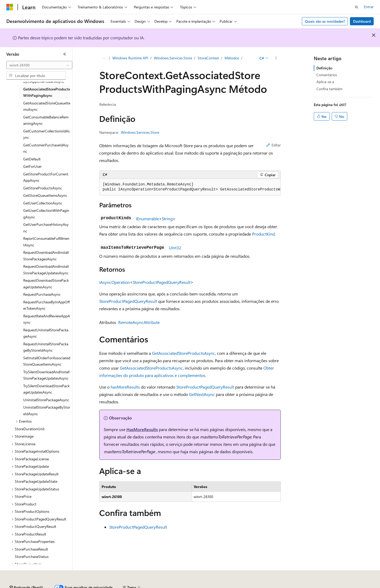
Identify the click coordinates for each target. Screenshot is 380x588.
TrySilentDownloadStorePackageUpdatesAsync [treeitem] (46, 389)
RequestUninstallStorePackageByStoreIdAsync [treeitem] (46, 347)
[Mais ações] (276, 58)
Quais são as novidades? (325, 21)
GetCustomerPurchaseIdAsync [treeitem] (46, 148)
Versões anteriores (105, 585)
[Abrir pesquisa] (357, 7)
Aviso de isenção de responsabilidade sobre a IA (45, 585)
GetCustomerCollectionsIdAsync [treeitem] (46, 134)
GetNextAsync (202, 394)
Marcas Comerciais (320, 585)
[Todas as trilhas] (104, 58)
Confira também (329, 89)
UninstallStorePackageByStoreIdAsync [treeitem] (47, 410)
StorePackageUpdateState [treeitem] (36, 481)
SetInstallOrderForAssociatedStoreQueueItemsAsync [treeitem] (47, 361)
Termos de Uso (286, 585)
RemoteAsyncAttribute (139, 322)
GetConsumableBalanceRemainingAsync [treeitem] (46, 120)
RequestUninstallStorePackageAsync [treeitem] (46, 333)
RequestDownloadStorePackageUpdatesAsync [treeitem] (46, 284)
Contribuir (151, 585)
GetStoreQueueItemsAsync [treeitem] (45, 195)
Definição (324, 68)
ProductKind (263, 234)
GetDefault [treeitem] (32, 159)
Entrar (369, 7)
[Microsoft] (10, 7)
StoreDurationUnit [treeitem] (30, 429)
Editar (274, 145)
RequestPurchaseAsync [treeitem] (42, 294)
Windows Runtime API (130, 58)
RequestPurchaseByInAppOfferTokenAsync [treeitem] (46, 305)
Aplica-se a (325, 82)
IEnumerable (147, 219)
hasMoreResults (125, 387)
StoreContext (208, 58)
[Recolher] (65, 54)
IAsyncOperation (115, 282)
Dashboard (362, 21)
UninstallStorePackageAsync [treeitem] (46, 400)
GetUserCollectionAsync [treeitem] (43, 203)
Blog (129, 585)
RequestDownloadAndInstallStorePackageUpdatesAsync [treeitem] (46, 270)
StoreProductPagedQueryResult (162, 282)
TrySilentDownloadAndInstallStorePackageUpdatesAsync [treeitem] (46, 375)
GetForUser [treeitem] (32, 166)
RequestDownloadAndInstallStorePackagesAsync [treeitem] (46, 256)
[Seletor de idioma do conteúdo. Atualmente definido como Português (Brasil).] (26, 573)
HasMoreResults (142, 429)
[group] (190, 187)
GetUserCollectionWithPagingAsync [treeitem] (46, 214)
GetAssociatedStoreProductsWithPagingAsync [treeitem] (47, 92)
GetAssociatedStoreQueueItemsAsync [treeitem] (47, 106)
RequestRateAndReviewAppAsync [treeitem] (47, 319)
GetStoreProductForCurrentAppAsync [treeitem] (46, 177)
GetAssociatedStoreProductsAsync (184, 353)
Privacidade (175, 585)
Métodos (232, 58)
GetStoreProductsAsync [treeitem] (43, 188)
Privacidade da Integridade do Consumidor (229, 585)
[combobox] (39, 65)
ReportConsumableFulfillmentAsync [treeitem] (46, 242)
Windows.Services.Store (173, 58)
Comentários (327, 75)
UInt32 (175, 248)
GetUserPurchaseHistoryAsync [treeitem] (46, 228)
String (167, 219)
